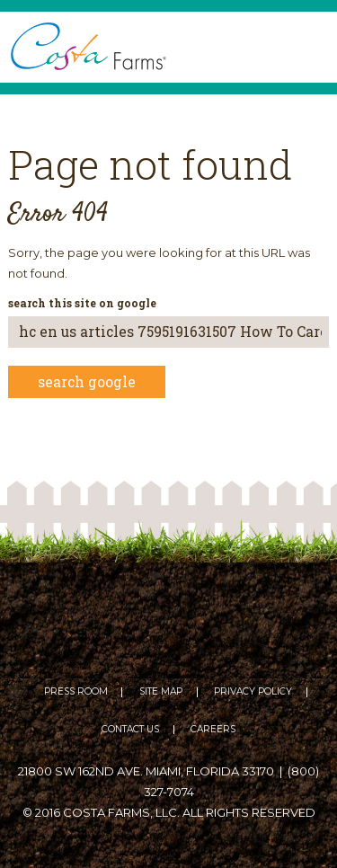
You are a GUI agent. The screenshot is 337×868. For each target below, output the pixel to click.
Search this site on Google (82, 303)
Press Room (76, 692)
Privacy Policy (253, 692)
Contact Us (130, 730)
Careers (213, 730)
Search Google (87, 382)
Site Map (161, 692)
